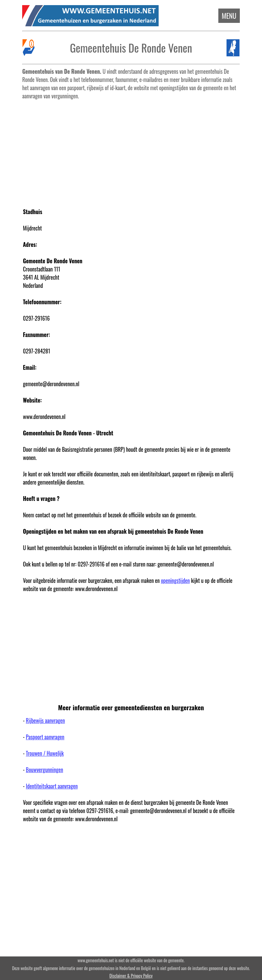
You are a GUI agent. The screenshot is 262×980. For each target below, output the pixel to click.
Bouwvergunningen (45, 770)
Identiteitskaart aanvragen (52, 786)
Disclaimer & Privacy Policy (131, 976)
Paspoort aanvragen (45, 737)
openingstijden (176, 580)
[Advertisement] (131, 150)
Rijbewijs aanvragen (45, 720)
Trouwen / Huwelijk (45, 753)
